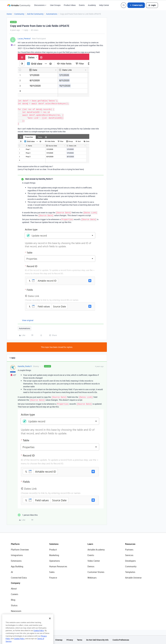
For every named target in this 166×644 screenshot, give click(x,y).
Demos (91, 566)
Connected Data (19, 578)
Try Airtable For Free (21, 617)
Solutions (54, 544)
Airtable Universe (133, 578)
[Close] (50, 623)
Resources (130, 544)
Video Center (94, 561)
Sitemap (59, 640)
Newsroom (16, 611)
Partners (129, 550)
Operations (55, 561)
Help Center (104, 5)
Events (82, 5)
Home (9, 14)
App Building (17, 566)
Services (129, 555)
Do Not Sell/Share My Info (97, 640)
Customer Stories (96, 572)
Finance (53, 578)
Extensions (16, 561)
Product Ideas (70, 5)
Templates (130, 572)
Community (19, 14)
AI (12, 572)
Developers (130, 561)
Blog (13, 600)
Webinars (92, 578)
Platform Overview (20, 550)
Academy (92, 5)
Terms (80, 640)
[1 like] (28, 515)
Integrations (17, 555)
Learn (90, 544)
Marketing (54, 555)
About (14, 589)
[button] (136, 5)
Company (16, 583)
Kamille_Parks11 (25, 366)
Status (14, 605)
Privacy (70, 640)
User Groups (55, 5)
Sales (52, 572)
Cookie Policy (39, 635)
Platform (15, 544)
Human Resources (58, 566)
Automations (52, 14)
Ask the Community (35, 14)
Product (53, 550)
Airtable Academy (96, 550)
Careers (15, 594)
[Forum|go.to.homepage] (19, 5)
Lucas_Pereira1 (24, 39)
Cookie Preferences (121, 640)
